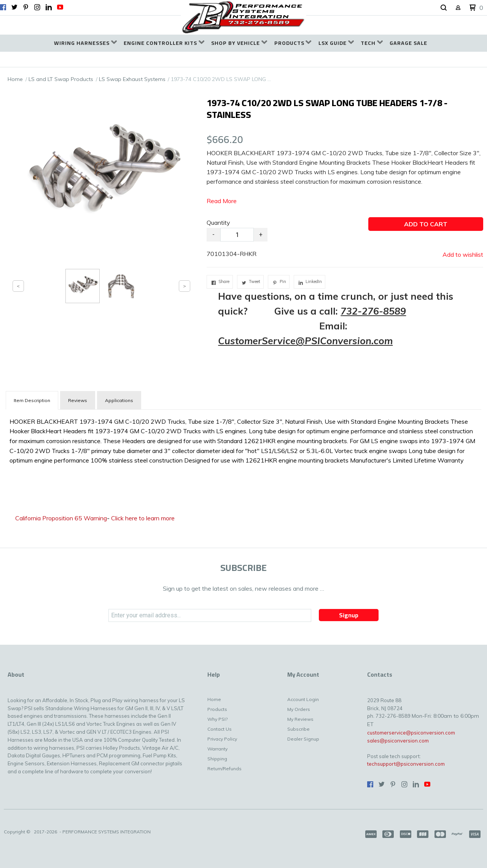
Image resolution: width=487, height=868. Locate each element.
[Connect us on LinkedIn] (49, 7)
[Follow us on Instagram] (37, 7)
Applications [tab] (119, 400)
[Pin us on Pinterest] (26, 7)
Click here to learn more (143, 518)
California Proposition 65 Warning (61, 518)
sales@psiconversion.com (398, 741)
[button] (444, 8)
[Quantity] (237, 235)
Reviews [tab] (78, 400)
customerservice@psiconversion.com (411, 733)
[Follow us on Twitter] (14, 7)
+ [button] (261, 234)
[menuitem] (85, 43)
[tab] (32, 400)
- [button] (213, 234)
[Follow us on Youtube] (60, 7)
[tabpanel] (243, 439)
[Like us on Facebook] (3, 7)
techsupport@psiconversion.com (406, 764)
